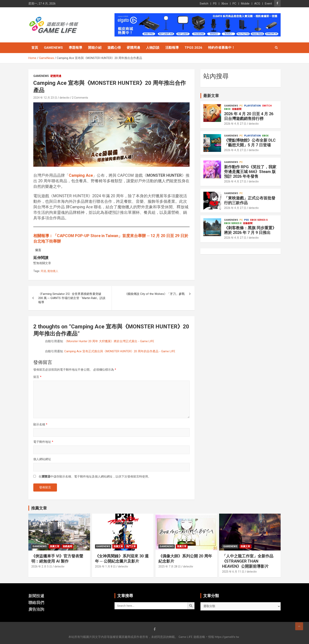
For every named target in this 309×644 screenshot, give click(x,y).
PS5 (246, 220)
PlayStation (252, 106)
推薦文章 (55, 546)
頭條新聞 (237, 109)
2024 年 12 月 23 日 (45, 98)
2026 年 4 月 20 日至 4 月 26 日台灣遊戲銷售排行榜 (249, 116)
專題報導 (75, 48)
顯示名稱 (40, 424)
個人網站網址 (42, 459)
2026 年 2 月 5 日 (42, 566)
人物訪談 (153, 48)
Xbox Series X (233, 223)
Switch (204, 4)
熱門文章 (131, 546)
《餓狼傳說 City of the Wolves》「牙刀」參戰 (155, 294)
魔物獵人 (53, 271)
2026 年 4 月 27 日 (235, 124)
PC (234, 4)
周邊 (43, 271)
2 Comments (80, 98)
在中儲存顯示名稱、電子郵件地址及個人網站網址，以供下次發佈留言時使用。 (95, 477)
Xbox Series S (259, 220)
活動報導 (172, 48)
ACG (257, 4)
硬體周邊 (133, 48)
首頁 (35, 48)
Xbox (225, 4)
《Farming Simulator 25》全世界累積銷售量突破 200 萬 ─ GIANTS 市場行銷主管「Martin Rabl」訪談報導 (72, 298)
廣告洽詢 (36, 609)
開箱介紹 (95, 48)
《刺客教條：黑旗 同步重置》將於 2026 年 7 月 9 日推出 (250, 230)
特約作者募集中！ (222, 48)
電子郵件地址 (43, 442)
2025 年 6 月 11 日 (233, 572)
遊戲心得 (114, 48)
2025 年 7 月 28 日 (170, 566)
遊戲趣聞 (67, 546)
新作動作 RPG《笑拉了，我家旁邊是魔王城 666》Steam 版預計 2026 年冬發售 (250, 172)
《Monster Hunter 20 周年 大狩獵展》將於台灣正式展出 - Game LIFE (109, 341)
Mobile (245, 4)
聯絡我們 (36, 603)
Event (268, 4)
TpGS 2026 (193, 48)
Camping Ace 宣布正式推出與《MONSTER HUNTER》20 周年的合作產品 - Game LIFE (120, 351)
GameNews (53, 48)
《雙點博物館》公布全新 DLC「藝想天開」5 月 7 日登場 (250, 143)
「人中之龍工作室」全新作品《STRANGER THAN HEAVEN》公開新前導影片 (248, 561)
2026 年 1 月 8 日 (105, 566)
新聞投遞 (36, 596)
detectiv (65, 98)
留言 (37, 377)
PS (215, 4)
